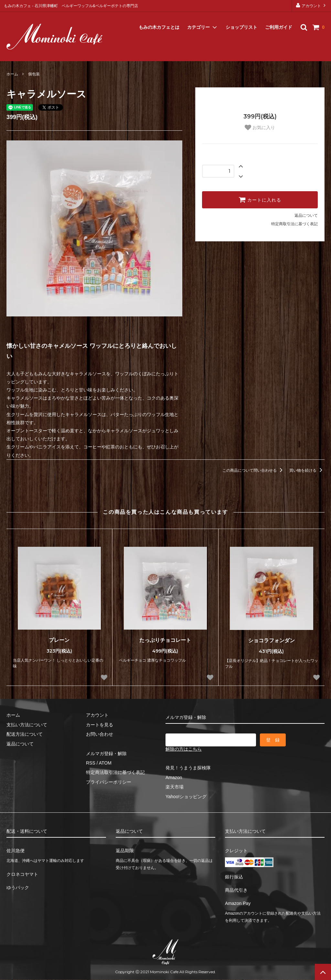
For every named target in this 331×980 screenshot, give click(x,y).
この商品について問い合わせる (254, 470)
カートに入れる (260, 200)
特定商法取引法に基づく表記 (115, 772)
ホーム (12, 74)
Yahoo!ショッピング (186, 797)
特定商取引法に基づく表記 (294, 224)
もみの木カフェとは (159, 19)
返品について (306, 215)
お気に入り (260, 127)
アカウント (311, 5)
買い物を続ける (307, 470)
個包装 (34, 74)
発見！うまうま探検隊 (188, 768)
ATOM (105, 763)
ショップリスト (241, 19)
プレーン (59, 640)
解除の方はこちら (184, 749)
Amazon (174, 777)
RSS (91, 763)
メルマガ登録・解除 (28, 53)
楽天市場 (175, 787)
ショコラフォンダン (272, 640)
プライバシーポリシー (109, 782)
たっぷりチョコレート (165, 640)
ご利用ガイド (279, 19)
